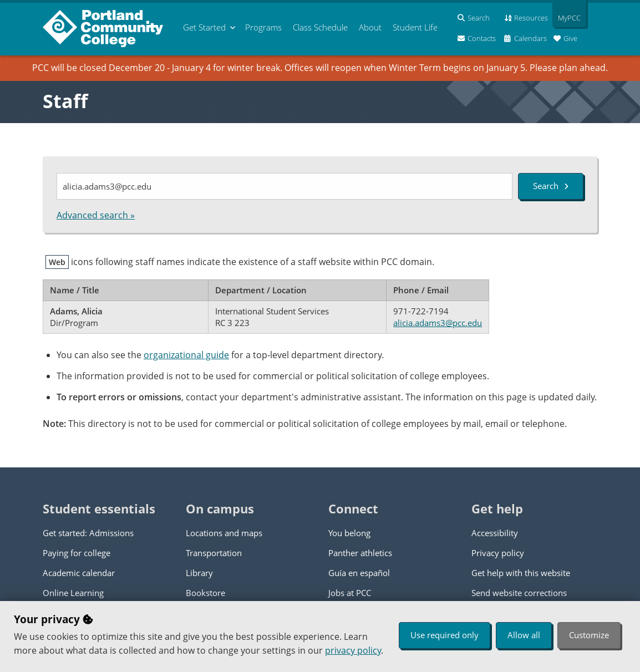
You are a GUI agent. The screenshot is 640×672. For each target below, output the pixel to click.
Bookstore (205, 593)
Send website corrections (519, 593)
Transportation (214, 553)
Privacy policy (498, 553)
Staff (65, 101)
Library (199, 573)
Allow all (524, 635)
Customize (589, 635)
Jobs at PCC (350, 593)
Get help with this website (521, 573)
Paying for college (77, 553)
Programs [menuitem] (263, 27)
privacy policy (353, 650)
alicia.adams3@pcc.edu (438, 323)
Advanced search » (96, 215)
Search (551, 186)
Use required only (445, 635)
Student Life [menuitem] (415, 27)
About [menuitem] (370, 27)
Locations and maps (224, 533)
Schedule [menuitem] (320, 27)
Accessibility (495, 533)
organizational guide (186, 355)
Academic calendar (79, 573)
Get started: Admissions (88, 533)
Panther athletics (360, 553)
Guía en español (359, 573)
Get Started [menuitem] (204, 27)
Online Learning (73, 593)
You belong (349, 533)
